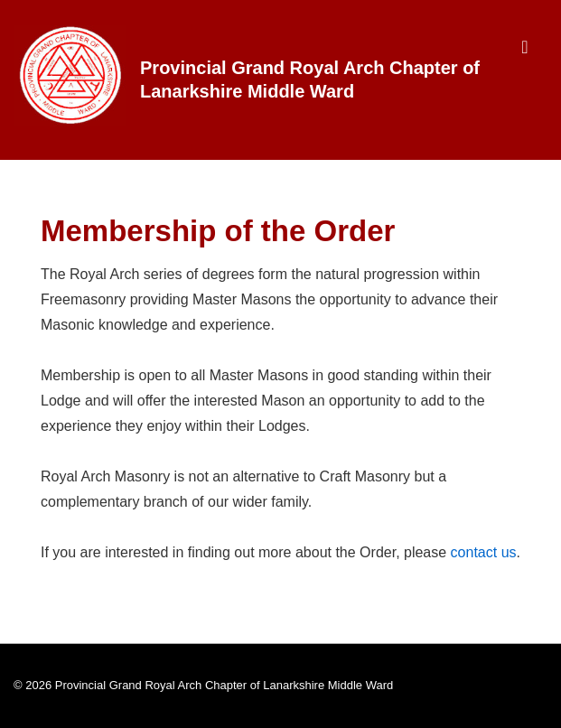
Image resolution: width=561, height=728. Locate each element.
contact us (484, 552)
